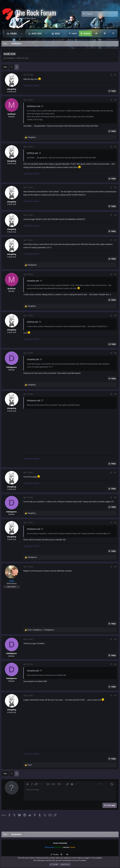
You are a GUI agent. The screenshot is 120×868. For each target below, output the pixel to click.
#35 (115, 639)
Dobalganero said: (34, 106)
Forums (13, 33)
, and (41, 630)
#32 (115, 497)
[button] (22, 33)
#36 (115, 664)
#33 (115, 523)
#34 (115, 567)
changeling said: (33, 281)
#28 (115, 315)
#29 (115, 353)
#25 (115, 215)
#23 (115, 147)
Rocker (55, 855)
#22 (115, 100)
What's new (37, 33)
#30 (115, 394)
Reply (114, 91)
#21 (115, 75)
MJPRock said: (33, 153)
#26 (115, 240)
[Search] (102, 14)
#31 (115, 472)
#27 (115, 274)
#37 (115, 696)
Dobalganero (11, 58)
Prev (5, 67)
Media (57, 33)
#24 (115, 187)
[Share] (111, 75)
